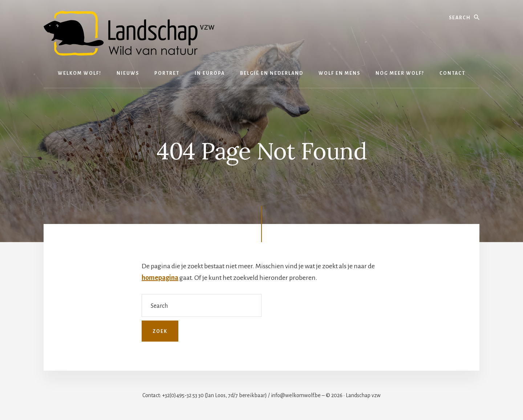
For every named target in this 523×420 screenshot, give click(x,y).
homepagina (160, 278)
